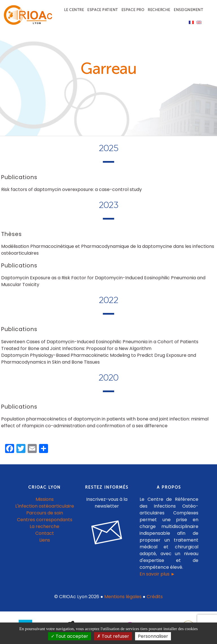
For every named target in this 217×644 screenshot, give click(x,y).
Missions (45, 499)
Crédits (155, 597)
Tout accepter (70, 636)
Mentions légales (123, 597)
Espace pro (133, 10)
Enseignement (188, 10)
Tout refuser (113, 636)
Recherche (159, 10)
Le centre (74, 10)
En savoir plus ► (157, 574)
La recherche (45, 526)
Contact (45, 533)
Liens (45, 540)
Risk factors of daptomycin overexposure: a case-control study (71, 189)
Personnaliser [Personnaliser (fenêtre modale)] (153, 636)
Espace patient (103, 10)
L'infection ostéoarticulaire (45, 506)
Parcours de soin (45, 513)
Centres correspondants (45, 520)
